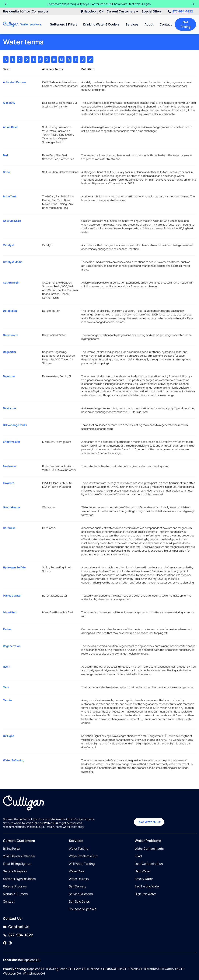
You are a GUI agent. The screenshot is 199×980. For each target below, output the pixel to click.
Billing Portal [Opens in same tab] (12, 849)
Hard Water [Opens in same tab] (142, 871)
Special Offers (152, 11)
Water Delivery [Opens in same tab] (79, 879)
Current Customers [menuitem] (123, 11)
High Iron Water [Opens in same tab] (145, 894)
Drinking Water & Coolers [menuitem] (101, 24)
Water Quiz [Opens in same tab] (77, 871)
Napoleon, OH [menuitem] (92, 11)
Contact (166, 24)
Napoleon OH (31, 960)
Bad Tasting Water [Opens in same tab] (147, 886)
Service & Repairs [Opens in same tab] (81, 894)
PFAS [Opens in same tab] (138, 856)
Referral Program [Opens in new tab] (15, 886)
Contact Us (19, 927)
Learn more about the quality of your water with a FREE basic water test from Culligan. (99, 4)
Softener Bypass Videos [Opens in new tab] (19, 879)
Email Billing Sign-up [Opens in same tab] (17, 864)
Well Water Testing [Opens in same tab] (82, 864)
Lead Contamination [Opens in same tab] (149, 864)
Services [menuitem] (132, 24)
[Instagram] (10, 943)
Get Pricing (185, 24)
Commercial (40, 11)
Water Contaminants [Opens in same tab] (149, 849)
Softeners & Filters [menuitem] (64, 24)
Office (26, 11)
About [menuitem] (149, 24)
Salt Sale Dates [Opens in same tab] (79, 901)
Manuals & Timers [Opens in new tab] (15, 894)
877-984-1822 (180, 11)
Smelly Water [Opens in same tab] (144, 879)
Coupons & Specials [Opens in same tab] (82, 909)
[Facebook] (5, 943)
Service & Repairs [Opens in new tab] (15, 871)
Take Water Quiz (149, 822)
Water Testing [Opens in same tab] (79, 849)
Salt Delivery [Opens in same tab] (77, 886)
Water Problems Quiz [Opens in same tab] (83, 856)
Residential (11, 11)
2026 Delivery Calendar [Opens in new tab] (19, 856)
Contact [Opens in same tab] (9, 901)
